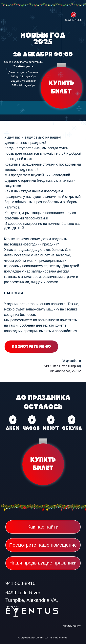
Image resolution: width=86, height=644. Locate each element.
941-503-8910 (20, 583)
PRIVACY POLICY (72, 626)
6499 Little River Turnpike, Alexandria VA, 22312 (32, 600)
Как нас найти (43, 527)
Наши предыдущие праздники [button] (43, 563)
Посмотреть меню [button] (32, 347)
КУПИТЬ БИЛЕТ (61, 88)
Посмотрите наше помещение (43, 545)
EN (73, 15)
